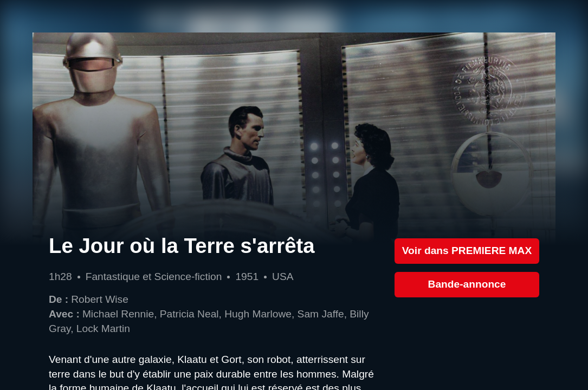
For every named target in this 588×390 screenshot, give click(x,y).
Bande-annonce (467, 284)
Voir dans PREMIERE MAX (467, 251)
